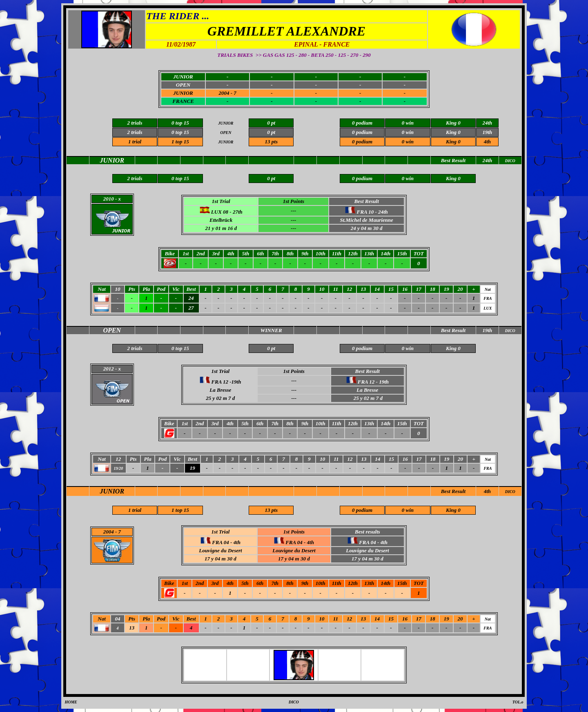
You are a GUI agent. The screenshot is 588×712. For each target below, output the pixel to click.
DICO (510, 492)
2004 (109, 532)
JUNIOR (183, 93)
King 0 (453, 142)
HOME (71, 702)
